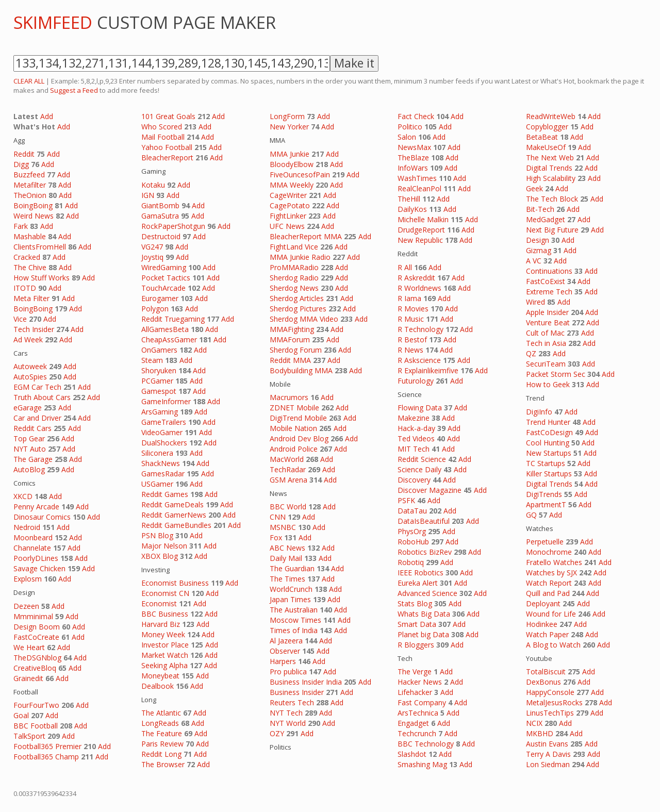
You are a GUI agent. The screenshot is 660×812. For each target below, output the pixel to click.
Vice (20, 319)
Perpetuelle (545, 542)
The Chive (30, 267)
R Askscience (419, 360)
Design (538, 240)
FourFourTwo (36, 705)
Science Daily (419, 469)
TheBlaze (413, 158)
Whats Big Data (424, 614)
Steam (152, 360)
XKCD (23, 496)
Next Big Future (552, 230)
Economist (159, 603)
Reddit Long (161, 754)
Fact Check (416, 116)
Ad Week (28, 339)
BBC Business (165, 614)
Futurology (416, 381)
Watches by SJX (551, 573)
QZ (531, 353)
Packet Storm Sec (556, 374)
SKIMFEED (53, 22)
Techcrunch (417, 733)
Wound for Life (551, 614)
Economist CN (165, 593)
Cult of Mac (545, 333)
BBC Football (36, 726)
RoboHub (413, 542)
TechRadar (288, 469)
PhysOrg (412, 531)
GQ (531, 515)
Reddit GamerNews (174, 515)
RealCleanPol (419, 188)
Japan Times (290, 599)
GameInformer (166, 401)
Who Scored (162, 127)
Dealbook (158, 686)
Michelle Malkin (423, 219)
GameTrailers (164, 422)
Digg (21, 164)
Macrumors (289, 397)
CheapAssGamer (169, 339)
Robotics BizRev (425, 552)
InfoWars (413, 168)
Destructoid (161, 236)
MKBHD (540, 733)
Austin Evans (547, 744)
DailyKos (412, 209)
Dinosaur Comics (42, 517)
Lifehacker (415, 692)
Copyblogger (547, 127)
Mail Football (163, 137)
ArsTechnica (418, 713)
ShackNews (161, 463)
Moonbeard (33, 537)
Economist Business (175, 583)
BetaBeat (542, 137)
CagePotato (290, 205)
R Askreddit (416, 278)
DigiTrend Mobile (298, 418)
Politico (410, 127)
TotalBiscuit (546, 672)
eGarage (28, 408)
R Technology (420, 329)
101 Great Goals (168, 116)
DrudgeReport (421, 230)
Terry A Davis (548, 754)
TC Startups (546, 463)
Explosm (28, 579)
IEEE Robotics (420, 573)
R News (410, 350)
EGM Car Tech (37, 387)
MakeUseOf (546, 147)
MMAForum (290, 339)
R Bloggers (416, 645)
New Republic (420, 240)
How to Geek (548, 384)
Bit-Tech (540, 209)
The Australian (294, 610)
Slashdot (412, 754)
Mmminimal (33, 616)
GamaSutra (160, 216)
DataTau (412, 511)
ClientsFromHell (40, 247)
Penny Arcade (36, 507)
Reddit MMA (290, 360)
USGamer (157, 484)
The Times (287, 579)
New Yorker (289, 127)
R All (405, 267)
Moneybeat (160, 676)
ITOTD (25, 288)
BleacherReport (167, 158)
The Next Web (550, 158)
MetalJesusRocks (554, 702)
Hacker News (420, 682)
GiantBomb (160, 205)
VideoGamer (162, 432)
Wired (535, 302)
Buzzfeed (29, 175)
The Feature (162, 733)
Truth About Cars (42, 397)
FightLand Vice (294, 247)
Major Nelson (164, 546)
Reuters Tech (292, 702)
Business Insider (297, 692)
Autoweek (30, 366)
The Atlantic (161, 713)
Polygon (155, 309)
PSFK (406, 500)
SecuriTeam (546, 364)
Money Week (163, 634)
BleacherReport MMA (306, 236)
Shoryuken (159, 370)
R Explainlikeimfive (428, 370)
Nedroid (27, 527)
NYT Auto (30, 449)
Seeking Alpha (164, 665)
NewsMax (414, 147)
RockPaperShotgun (173, 226)
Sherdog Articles (297, 298)
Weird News (34, 216)
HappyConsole (550, 692)
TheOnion (30, 195)
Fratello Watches (554, 562)
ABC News (287, 548)
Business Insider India (306, 682)
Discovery (414, 480)
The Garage (33, 459)
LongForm (287, 116)
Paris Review (162, 744)
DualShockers (164, 443)
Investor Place (165, 645)
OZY (277, 733)
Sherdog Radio (294, 278)
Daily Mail (286, 558)
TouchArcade (163, 288)
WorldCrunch (291, 589)
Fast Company (422, 702)
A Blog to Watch (553, 645)
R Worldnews (419, 288)
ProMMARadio (294, 267)
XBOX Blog (160, 556)
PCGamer (157, 381)
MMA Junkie (290, 154)
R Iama (409, 298)
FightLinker (288, 216)
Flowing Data (420, 408)
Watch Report (549, 583)
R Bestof (412, 339)
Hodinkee (542, 624)
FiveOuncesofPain (300, 175)
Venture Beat (548, 322)
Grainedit (28, 678)
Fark (21, 226)
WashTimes (417, 178)
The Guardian (292, 568)
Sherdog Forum (296, 350)
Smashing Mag (422, 764)
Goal (21, 715)
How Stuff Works (42, 278)
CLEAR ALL (29, 81)
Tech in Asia (546, 343)
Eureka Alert (418, 583)
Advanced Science (427, 593)
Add (47, 116)
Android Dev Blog (299, 438)
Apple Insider (547, 312)
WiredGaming (164, 267)
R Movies (413, 309)
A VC (534, 261)
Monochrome (549, 552)
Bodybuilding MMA (301, 370)
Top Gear (29, 438)
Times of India (294, 630)
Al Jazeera (286, 641)
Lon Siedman (548, 764)
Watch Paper (547, 634)
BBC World (288, 507)
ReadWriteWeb (551, 116)
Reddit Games (165, 494)
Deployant (543, 603)
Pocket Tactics (166, 278)
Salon (407, 137)
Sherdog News (294, 288)
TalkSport (29, 736)
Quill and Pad (548, 593)
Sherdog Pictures (298, 309)
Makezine (414, 418)
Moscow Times (295, 620)
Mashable (30, 236)
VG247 (152, 247)
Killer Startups (549, 474)
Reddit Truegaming (173, 319)
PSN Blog (157, 535)
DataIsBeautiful (424, 521)
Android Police (294, 449)
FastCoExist (546, 281)
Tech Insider (34, 329)
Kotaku (153, 185)
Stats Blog (415, 603)
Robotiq (411, 562)
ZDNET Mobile (294, 408)
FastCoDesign (549, 432)
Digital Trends (549, 168)
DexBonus (543, 682)
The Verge (415, 672)
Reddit (24, 154)
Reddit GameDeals (172, 504)
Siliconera (157, 453)
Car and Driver (37, 418)
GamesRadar (163, 474)
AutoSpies (30, 377)
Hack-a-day (416, 428)
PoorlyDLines (36, 558)
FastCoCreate (36, 637)
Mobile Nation (293, 428)
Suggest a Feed (74, 90)
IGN (148, 195)
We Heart (29, 647)
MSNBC (283, 527)
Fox (276, 537)
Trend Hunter (548, 422)
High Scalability (551, 178)
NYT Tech (286, 713)
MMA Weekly (292, 185)
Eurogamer (160, 298)
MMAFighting (292, 329)
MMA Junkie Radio (300, 257)
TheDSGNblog (37, 658)
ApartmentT (546, 504)
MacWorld (287, 459)
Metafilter (30, 185)
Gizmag (539, 250)
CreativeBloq (35, 668)
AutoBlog (29, 469)
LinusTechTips (550, 713)
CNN (278, 517)
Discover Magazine (430, 490)
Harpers (283, 661)
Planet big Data (423, 634)
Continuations (549, 271)
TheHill (409, 199)
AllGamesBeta (165, 329)
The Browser (163, 764)
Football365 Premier (47, 746)
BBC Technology (426, 744)
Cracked (27, 257)
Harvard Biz (161, 624)
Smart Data (417, 624)
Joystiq (152, 257)
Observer (285, 651)
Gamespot (159, 391)
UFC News (287, 226)
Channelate (32, 548)
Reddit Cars (32, 428)
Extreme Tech (549, 292)
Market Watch (165, 655)
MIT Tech (414, 449)
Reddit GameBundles (176, 525)
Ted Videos (416, 438)
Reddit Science (422, 459)
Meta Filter (31, 298)
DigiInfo (539, 412)
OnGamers (159, 350)
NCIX (534, 723)
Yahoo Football (167, 147)
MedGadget (546, 219)
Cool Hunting (548, 443)
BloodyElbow (292, 164)
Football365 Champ (46, 757)
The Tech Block (552, 199)
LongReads (160, 723)
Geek (534, 188)
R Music (411, 319)
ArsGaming (160, 412)
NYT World (288, 723)
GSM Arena (288, 480)
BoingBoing (33, 205)
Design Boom (37, 627)
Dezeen (26, 606)
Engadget (413, 723)
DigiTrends (544, 494)
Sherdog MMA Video (304, 319)
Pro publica (288, 672)
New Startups (549, 453)
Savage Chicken (39, 568)
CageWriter (288, 195)
